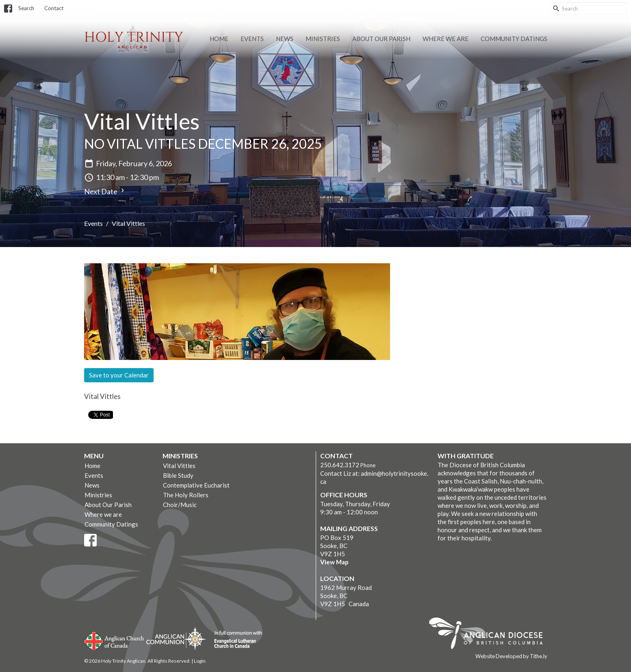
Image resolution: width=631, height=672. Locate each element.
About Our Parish (381, 39)
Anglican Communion (176, 638)
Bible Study (178, 475)
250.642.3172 (340, 465)
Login (200, 661)
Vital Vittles (179, 466)
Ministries (323, 39)
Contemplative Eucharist (196, 485)
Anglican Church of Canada (114, 640)
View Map (334, 562)
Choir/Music (180, 505)
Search (26, 8)
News (285, 39)
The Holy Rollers (186, 495)
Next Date (105, 191)
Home (219, 39)
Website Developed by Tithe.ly (511, 656)
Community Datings (514, 39)
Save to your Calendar (119, 375)
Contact (54, 8)
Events (252, 39)
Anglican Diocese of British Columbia (490, 635)
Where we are (446, 39)
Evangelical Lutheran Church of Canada (235, 640)
